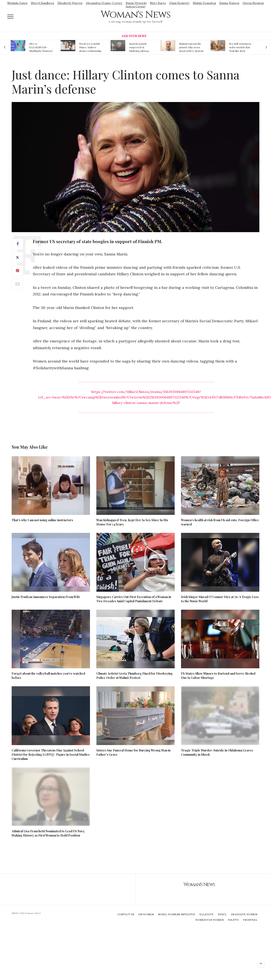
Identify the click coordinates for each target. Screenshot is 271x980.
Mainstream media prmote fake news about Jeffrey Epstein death (191, 47)
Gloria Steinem (253, 3)
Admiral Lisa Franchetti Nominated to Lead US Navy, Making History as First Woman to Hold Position (48, 833)
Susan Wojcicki (136, 3)
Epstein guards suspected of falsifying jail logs (139, 47)
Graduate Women (244, 914)
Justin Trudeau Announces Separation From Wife (46, 597)
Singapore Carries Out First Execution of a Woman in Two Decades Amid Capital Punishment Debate (134, 599)
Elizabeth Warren (70, 3)
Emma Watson (229, 3)
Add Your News (134, 36)
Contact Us (126, 914)
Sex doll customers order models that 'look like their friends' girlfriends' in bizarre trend (240, 47)
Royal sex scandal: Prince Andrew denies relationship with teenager (90, 47)
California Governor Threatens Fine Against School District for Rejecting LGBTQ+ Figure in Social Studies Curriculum (51, 755)
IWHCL (222, 914)
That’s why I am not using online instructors (42, 520)
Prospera (250, 920)
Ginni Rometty (179, 3)
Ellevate (207, 914)
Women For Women (209, 920)
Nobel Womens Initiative (177, 914)
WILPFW (233, 920)
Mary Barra (158, 3)
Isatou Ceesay (136, 6)
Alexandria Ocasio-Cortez (104, 3)
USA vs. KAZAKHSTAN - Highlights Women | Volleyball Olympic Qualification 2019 (41, 47)
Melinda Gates (17, 3)
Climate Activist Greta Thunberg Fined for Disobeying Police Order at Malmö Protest (134, 676)
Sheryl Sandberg (43, 3)
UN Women (146, 914)
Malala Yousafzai (204, 3)
